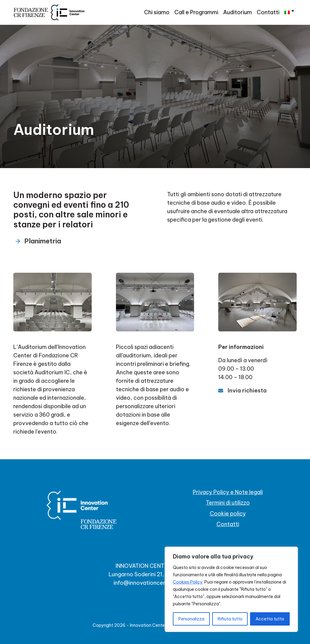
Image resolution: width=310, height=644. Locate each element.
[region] (231, 589)
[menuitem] (289, 11)
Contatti (268, 12)
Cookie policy (228, 514)
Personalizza (191, 619)
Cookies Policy (188, 582)
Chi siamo (157, 12)
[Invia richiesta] (242, 391)
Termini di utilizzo (228, 503)
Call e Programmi (196, 12)
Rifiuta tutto (230, 619)
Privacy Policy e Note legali (228, 492)
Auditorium (237, 12)
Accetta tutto (270, 619)
